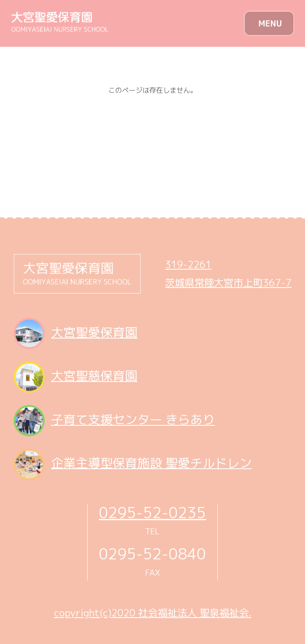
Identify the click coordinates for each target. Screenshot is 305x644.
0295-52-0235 (152, 512)
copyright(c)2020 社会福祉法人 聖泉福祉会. (153, 613)
